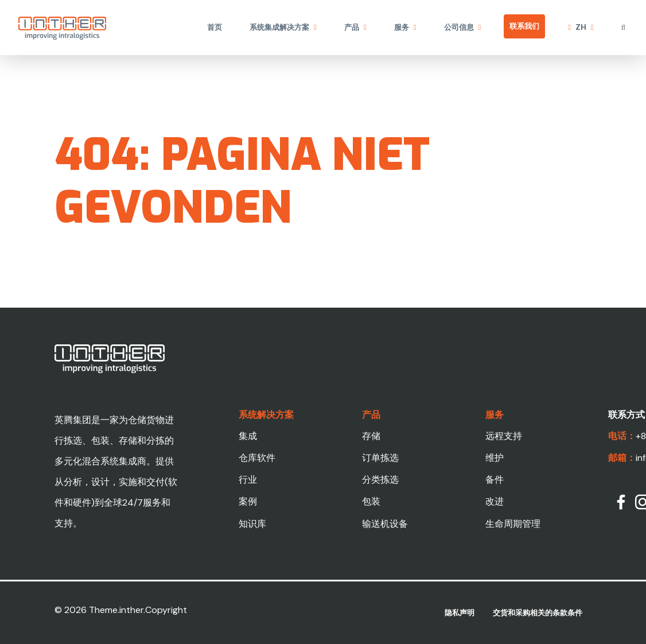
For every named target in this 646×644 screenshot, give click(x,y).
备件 (495, 480)
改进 (495, 501)
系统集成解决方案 (279, 27)
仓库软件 (257, 458)
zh (581, 27)
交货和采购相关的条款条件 (538, 613)
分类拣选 (380, 480)
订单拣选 (380, 458)
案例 (248, 501)
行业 (248, 480)
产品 (352, 27)
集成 (248, 436)
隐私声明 (460, 613)
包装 (371, 501)
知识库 (252, 524)
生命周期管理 (513, 524)
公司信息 (459, 27)
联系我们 (524, 26)
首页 (215, 27)
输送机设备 (385, 524)
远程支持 (504, 436)
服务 (402, 27)
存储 (371, 436)
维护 (495, 458)
